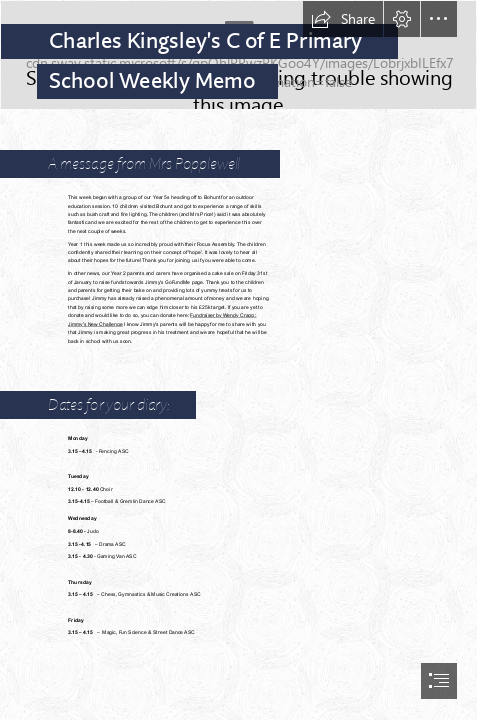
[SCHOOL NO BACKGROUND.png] (238, 55)
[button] (343, 19)
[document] (238, 360)
